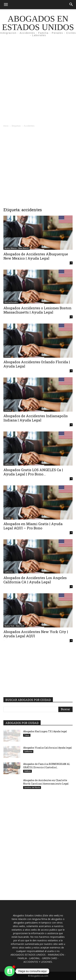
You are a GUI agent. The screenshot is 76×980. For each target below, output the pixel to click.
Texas (27, 735)
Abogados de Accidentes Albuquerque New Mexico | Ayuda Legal (36, 256)
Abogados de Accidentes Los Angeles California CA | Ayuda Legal (35, 580)
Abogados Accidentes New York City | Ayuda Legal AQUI (36, 634)
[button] (6, 5)
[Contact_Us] (10, 971)
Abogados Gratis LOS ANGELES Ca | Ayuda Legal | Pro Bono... (33, 472)
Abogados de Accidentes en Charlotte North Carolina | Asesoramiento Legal (46, 782)
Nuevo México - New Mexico (17, 248)
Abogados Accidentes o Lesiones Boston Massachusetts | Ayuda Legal (37, 310)
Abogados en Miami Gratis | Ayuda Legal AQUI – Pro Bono (33, 526)
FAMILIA (27, 771)
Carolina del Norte (32, 787)
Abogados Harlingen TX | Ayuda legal (45, 731)
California (9, 464)
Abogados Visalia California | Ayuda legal (48, 748)
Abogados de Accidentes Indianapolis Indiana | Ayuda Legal (36, 418)
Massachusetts (11, 302)
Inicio (6, 126)
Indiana (8, 410)
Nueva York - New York (14, 626)
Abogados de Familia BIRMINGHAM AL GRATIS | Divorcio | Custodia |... (47, 766)
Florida (7, 356)
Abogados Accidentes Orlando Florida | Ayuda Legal (37, 364)
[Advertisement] (38, 83)
